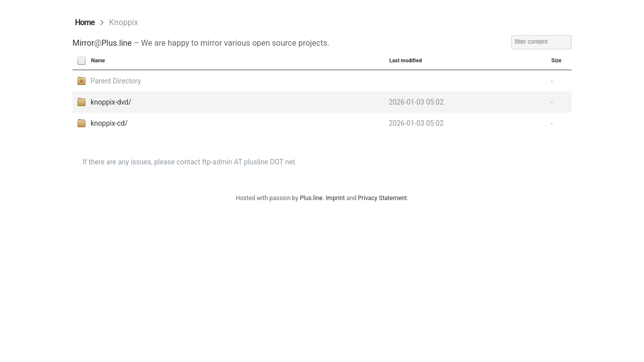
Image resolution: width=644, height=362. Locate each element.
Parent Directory (116, 81)
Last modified (406, 61)
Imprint (335, 198)
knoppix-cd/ (109, 123)
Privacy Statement (382, 198)
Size (556, 61)
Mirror (83, 43)
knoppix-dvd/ (111, 102)
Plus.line (116, 43)
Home (85, 22)
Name (98, 61)
